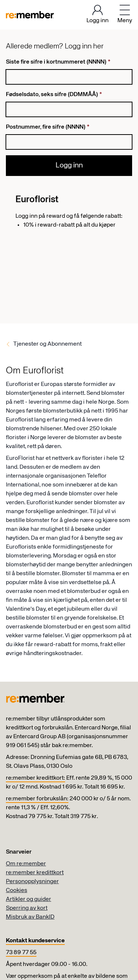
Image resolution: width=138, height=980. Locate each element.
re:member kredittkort (35, 873)
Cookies (17, 891)
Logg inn (69, 165)
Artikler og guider (29, 899)
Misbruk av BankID (30, 917)
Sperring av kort (27, 908)
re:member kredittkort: (36, 778)
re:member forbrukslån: (37, 799)
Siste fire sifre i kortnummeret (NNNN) (58, 62)
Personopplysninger (32, 882)
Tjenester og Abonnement (47, 344)
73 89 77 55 (21, 953)
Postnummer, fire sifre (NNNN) (48, 127)
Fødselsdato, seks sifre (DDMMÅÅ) (54, 95)
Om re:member (26, 864)
